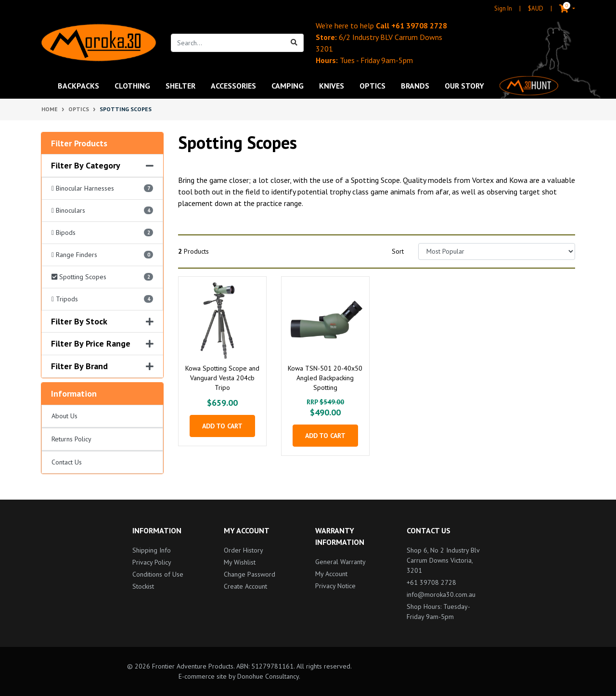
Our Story (464, 86)
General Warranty (340, 562)
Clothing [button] (132, 86)
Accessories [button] (233, 86)
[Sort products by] (497, 251)
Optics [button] (372, 86)
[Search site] (294, 43)
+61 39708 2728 (419, 26)
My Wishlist (240, 562)
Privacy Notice (335, 586)
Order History (244, 550)
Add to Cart (222, 426)
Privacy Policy (152, 562)
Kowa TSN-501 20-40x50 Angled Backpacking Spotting (325, 378)
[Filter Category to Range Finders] (102, 255)
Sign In (503, 8)
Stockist (143, 586)
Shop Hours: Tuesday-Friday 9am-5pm (438, 612)
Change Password (250, 574)
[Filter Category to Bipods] (102, 233)
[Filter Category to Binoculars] (102, 211)
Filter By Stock (102, 322)
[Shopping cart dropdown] (559, 9)
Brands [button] (415, 86)
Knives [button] (332, 86)
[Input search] (228, 43)
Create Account (245, 586)
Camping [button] (288, 86)
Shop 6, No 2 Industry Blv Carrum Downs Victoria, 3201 (443, 560)
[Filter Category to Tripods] (102, 299)
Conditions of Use (158, 574)
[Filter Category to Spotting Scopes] (102, 277)
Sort (398, 251)
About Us (64, 416)
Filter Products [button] (79, 143)
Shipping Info (152, 550)
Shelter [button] (180, 86)
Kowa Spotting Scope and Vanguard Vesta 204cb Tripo (222, 378)
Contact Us (67, 462)
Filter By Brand (102, 366)
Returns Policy (71, 439)
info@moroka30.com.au (441, 594)
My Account (331, 574)
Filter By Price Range (102, 344)
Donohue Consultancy (268, 676)
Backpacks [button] (78, 86)
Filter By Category (102, 166)
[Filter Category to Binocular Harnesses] (102, 188)
